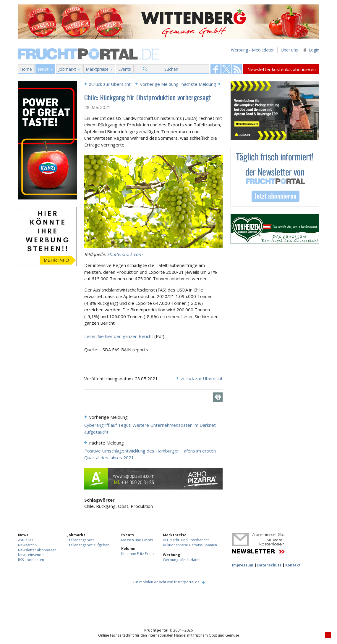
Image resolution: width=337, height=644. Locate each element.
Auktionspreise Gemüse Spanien (190, 545)
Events (125, 69)
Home (26, 69)
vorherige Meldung (159, 84)
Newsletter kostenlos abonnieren (282, 69)
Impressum (243, 565)
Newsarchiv (28, 545)
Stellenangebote (81, 540)
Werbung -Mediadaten (182, 560)
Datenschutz (269, 565)
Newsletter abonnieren (37, 550)
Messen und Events (137, 540)
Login (314, 50)
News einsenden (32, 555)
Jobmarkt (67, 69)
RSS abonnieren (31, 560)
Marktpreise (97, 69)
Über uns (289, 50)
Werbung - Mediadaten (253, 50)
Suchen (171, 69)
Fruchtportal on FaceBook (216, 69)
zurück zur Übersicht (110, 84)
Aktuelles (26, 540)
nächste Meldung (199, 84)
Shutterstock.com (125, 254)
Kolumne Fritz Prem (137, 554)
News (43, 69)
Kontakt (293, 565)
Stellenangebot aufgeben (88, 545)
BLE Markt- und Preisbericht (186, 540)
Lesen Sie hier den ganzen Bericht (119, 336)
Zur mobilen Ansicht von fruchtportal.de (166, 582)
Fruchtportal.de (89, 53)
